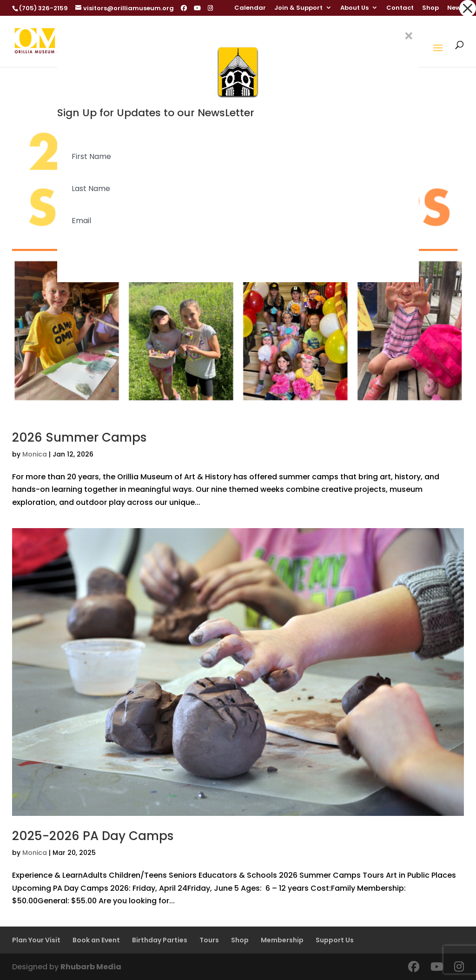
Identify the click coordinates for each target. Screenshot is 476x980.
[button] (468, 8)
